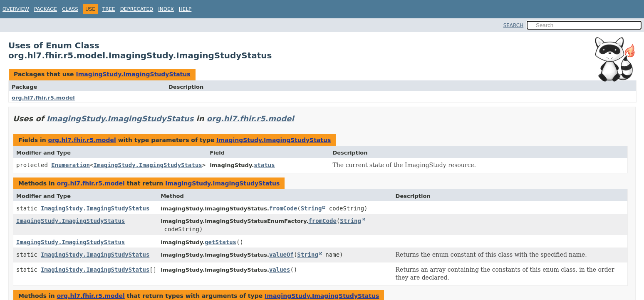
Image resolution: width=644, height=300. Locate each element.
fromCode (283, 208)
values (280, 270)
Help (185, 9)
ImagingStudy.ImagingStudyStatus (133, 74)
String (311, 208)
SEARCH (514, 25)
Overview (16, 9)
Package (46, 9)
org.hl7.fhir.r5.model (43, 98)
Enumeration (71, 165)
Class (70, 9)
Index (166, 9)
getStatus (220, 242)
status (264, 165)
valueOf (281, 255)
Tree (109, 9)
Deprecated (137, 9)
